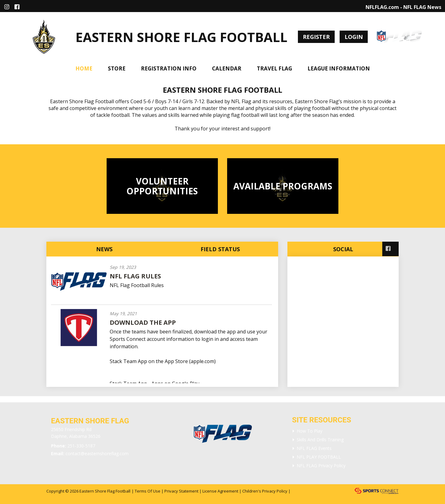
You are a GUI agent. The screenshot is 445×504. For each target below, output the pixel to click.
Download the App (143, 322)
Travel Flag (274, 68)
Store (117, 68)
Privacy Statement (181, 491)
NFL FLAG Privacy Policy (321, 466)
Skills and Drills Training (320, 440)
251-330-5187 (81, 446)
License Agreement (220, 491)
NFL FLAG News (422, 7)
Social (343, 249)
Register (316, 37)
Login (354, 37)
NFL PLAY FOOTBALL (319, 457)
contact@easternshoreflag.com (97, 453)
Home (84, 68)
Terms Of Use (148, 491)
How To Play (309, 431)
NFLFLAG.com (382, 7)
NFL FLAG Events (314, 448)
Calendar (227, 68)
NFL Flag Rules (135, 276)
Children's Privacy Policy (265, 491)
